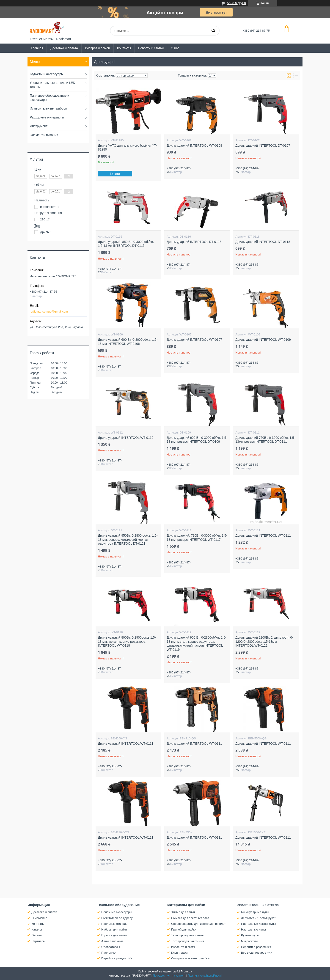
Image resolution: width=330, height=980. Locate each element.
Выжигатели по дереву (117, 918)
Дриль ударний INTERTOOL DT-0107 (263, 145)
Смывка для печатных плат (190, 918)
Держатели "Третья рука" (258, 918)
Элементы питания (44, 135)
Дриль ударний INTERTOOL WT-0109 (263, 340)
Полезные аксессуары (117, 912)
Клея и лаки (179, 953)
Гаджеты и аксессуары (47, 74)
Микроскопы (250, 941)
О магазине (39, 918)
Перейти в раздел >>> (117, 958)
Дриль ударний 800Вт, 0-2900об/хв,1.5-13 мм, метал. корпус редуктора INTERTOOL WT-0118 (127, 641)
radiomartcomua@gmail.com (49, 312)
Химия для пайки (183, 912)
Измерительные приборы (49, 108)
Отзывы (37, 935)
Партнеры (38, 941)
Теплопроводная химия (187, 935)
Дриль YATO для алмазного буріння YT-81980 (127, 148)
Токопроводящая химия (188, 941)
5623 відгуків (236, 3)
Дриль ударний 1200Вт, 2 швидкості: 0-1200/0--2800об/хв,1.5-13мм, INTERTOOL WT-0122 (264, 641)
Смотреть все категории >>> (191, 958)
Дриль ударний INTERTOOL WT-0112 (126, 438)
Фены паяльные (112, 941)
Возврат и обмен (98, 48)
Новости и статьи (151, 48)
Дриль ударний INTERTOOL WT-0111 (263, 535)
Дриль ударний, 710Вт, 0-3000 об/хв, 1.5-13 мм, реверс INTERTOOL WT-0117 (197, 538)
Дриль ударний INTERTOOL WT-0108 (194, 145)
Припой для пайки (184, 929)
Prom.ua (186, 971)
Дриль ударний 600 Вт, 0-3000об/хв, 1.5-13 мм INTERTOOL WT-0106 (128, 342)
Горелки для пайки (114, 935)
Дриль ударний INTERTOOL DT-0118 (263, 242)
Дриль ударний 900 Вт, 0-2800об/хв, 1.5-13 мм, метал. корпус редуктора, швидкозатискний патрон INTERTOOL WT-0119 (196, 644)
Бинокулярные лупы (255, 912)
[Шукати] (213, 31)
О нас (175, 48)
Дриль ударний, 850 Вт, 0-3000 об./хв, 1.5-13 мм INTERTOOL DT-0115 (126, 244)
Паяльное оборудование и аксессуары (49, 98)
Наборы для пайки (114, 929)
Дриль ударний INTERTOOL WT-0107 (194, 340)
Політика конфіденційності (205, 976)
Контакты (124, 48)
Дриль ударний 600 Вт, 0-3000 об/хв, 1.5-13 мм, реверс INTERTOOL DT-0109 (197, 440)
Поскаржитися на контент (169, 976)
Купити (115, 174)
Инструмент (39, 126)
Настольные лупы (253, 929)
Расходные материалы (47, 117)
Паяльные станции (114, 924)
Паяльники (109, 953)
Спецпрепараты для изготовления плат (198, 924)
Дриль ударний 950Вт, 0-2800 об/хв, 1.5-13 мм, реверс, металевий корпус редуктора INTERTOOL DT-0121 (128, 539)
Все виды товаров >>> (257, 953)
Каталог (37, 929)
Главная (37, 48)
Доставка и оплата (64, 48)
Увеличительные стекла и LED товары (52, 85)
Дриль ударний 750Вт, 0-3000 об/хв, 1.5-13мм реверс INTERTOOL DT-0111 (265, 440)
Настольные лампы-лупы (259, 924)
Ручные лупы (250, 935)
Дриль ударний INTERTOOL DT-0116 (194, 242)
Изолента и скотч (183, 947)
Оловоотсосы (111, 947)
